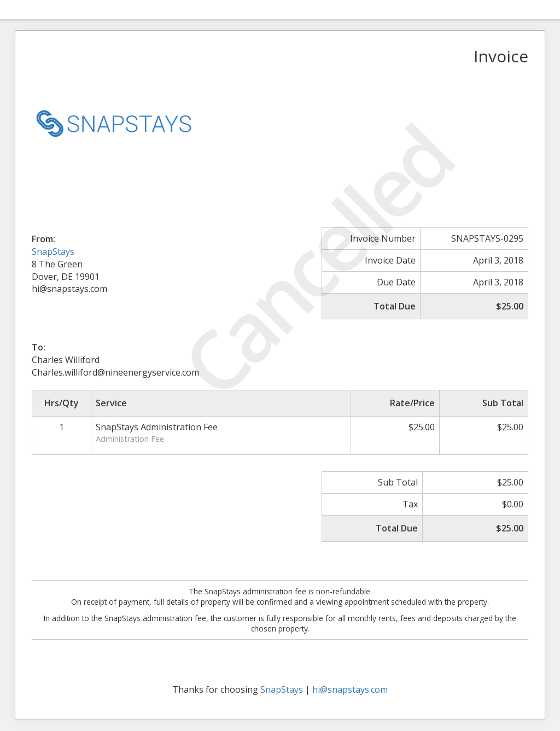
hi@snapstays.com (350, 689)
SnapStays (53, 252)
